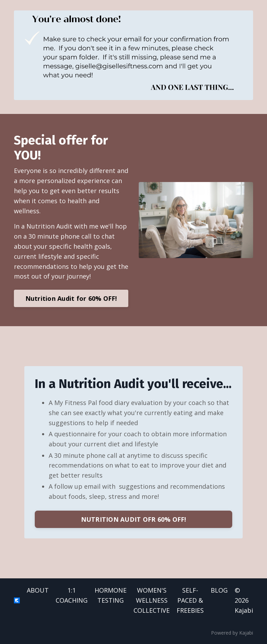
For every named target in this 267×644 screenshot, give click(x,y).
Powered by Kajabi (232, 633)
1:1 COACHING (72, 595)
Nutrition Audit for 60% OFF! (71, 298)
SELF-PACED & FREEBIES (190, 600)
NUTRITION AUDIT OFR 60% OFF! (134, 519)
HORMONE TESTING (111, 595)
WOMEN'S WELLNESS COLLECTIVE (152, 600)
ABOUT (38, 590)
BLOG (219, 590)
